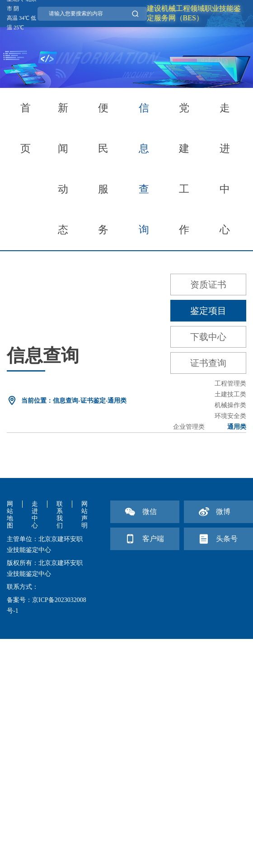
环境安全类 (230, 416)
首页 (26, 128)
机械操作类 (230, 405)
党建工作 (184, 169)
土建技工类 (230, 394)
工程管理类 (230, 383)
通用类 (237, 427)
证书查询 (208, 363)
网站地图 (10, 515)
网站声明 (84, 515)
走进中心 (225, 169)
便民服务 (103, 169)
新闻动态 (63, 169)
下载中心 (208, 337)
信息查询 (144, 169)
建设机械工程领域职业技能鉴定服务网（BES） (194, 13)
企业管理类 (189, 427)
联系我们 (60, 515)
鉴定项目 (208, 311)
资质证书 (208, 285)
